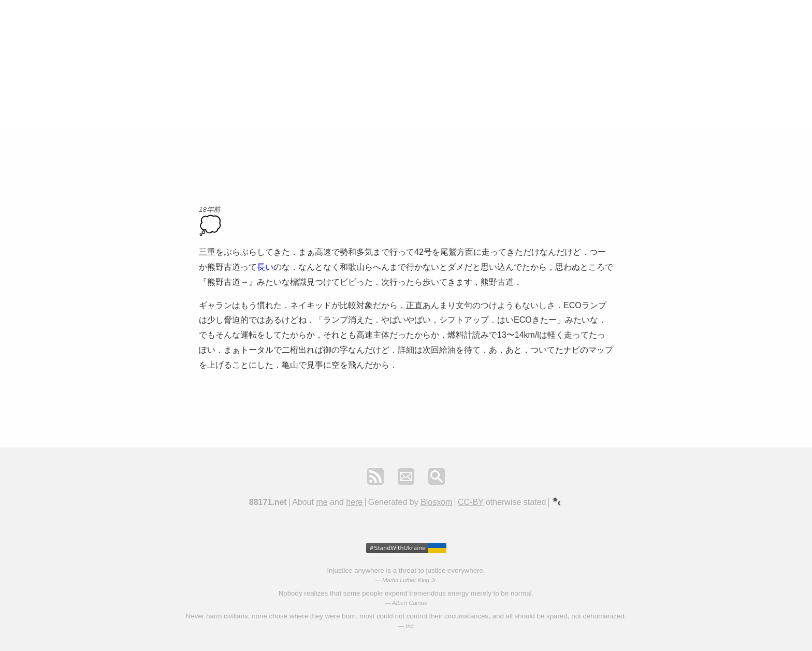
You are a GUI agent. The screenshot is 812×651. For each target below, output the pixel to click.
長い (265, 267)
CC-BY (471, 502)
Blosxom (436, 502)
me (322, 502)
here (354, 502)
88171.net (268, 502)
